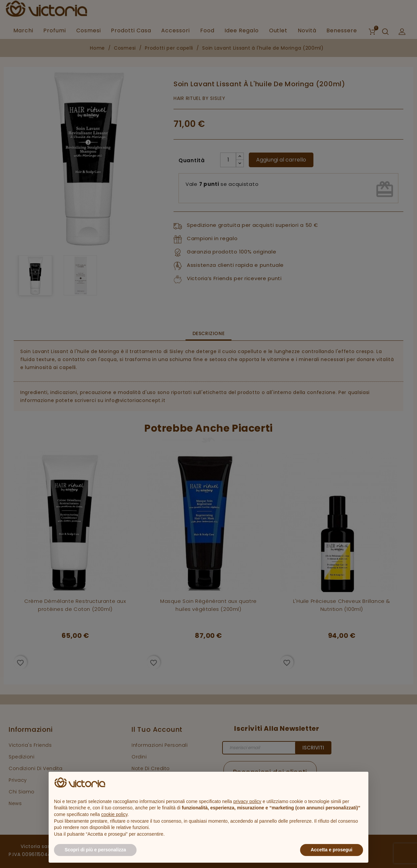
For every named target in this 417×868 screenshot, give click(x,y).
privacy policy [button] (247, 801)
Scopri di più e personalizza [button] (95, 850)
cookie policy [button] (114, 814)
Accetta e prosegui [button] (332, 850)
